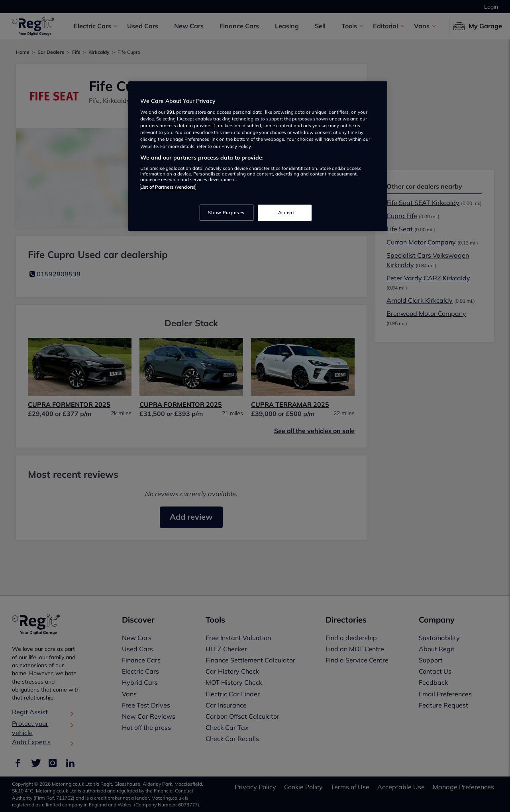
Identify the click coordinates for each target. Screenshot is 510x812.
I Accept (285, 213)
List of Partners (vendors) (168, 187)
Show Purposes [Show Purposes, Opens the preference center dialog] (226, 213)
